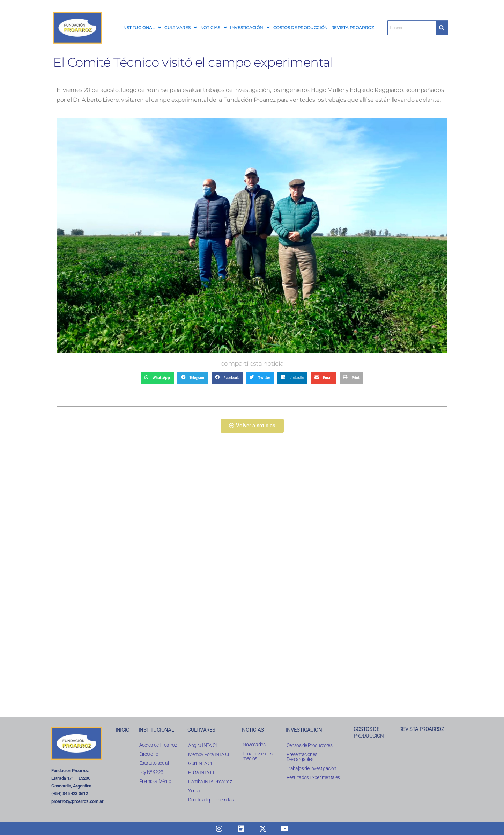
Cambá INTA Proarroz (210, 782)
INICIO (122, 730)
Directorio (149, 754)
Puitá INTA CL (202, 772)
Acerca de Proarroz (158, 745)
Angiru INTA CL (203, 745)
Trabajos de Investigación (312, 768)
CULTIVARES (181, 24)
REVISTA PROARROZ (353, 24)
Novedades (254, 745)
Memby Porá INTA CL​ (209, 754)
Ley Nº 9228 (151, 772)
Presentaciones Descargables (302, 757)
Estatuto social (154, 763)
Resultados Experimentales (313, 777)
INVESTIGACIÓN (250, 24)
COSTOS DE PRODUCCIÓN (301, 24)
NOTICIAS (213, 24)
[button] (142, 24)
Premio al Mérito (155, 781)
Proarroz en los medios (257, 756)
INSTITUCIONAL (142, 24)
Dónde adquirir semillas (211, 800)
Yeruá (194, 791)
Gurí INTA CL (201, 763)
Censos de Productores (309, 745)
